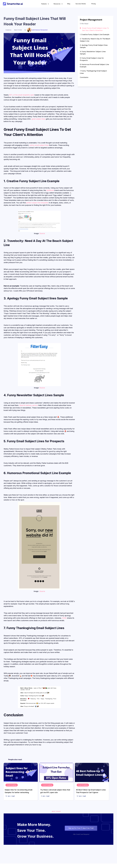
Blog (69, 4)
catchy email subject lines (39, 145)
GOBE (64, 618)
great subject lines (38, 119)
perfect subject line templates (37, 203)
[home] (13, 4)
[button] (45, 4)
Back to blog (56, 811)
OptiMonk (50, 190)
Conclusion (84, 77)
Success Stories (81, 4)
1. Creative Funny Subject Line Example (95, 35)
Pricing (93, 4)
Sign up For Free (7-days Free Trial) (81, 828)
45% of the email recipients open (22, 95)
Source (42, 233)
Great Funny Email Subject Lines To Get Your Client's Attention (95, 29)
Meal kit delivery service (29, 405)
